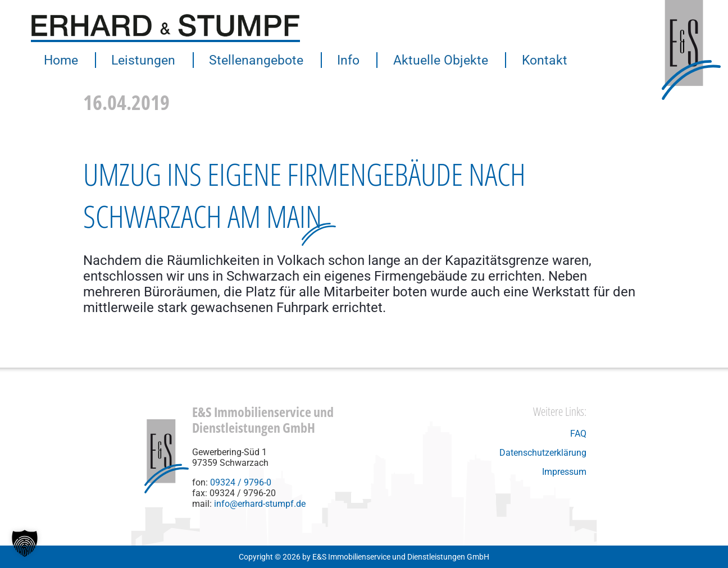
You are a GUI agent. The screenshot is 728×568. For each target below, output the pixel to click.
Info (337, 60)
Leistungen (139, 60)
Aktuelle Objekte (426, 60)
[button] (25, 543)
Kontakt (527, 60)
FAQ (578, 434)
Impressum (564, 472)
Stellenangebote (249, 60)
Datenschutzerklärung (543, 453)
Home (60, 60)
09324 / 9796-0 (241, 482)
